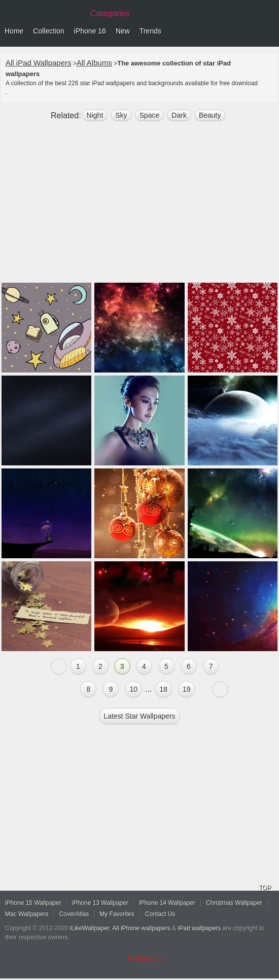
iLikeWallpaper (90, 928)
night (95, 115)
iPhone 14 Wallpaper (167, 903)
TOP (265, 888)
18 (163, 689)
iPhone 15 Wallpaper (33, 903)
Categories (110, 13)
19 (187, 689)
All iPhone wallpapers (141, 928)
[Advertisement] (139, 206)
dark (179, 115)
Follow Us (146, 959)
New (123, 31)
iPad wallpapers (200, 928)
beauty (210, 115)
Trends (150, 31)
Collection (48, 31)
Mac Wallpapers (27, 914)
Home (14, 31)
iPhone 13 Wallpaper (100, 903)
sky (121, 115)
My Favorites (117, 914)
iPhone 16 (90, 31)
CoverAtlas (74, 914)
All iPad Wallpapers (39, 63)
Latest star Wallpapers (139, 716)
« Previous (59, 666)
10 (133, 689)
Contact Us (160, 914)
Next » (220, 689)
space (150, 115)
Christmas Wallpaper (234, 903)
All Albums (94, 63)
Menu (269, 31)
